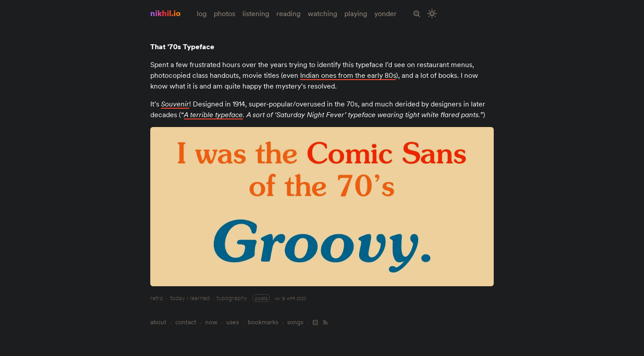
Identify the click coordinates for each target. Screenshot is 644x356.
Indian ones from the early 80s (348, 75)
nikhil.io (165, 13)
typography (232, 298)
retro (157, 298)
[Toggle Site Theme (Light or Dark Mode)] (432, 14)
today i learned (190, 298)
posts (261, 298)
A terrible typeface (213, 114)
